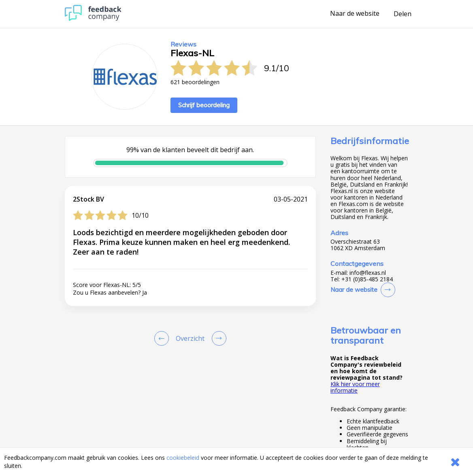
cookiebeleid (183, 458)
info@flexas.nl (368, 273)
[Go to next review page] (217, 338)
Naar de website (355, 14)
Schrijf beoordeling (204, 105)
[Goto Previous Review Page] (163, 338)
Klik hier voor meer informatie (355, 387)
